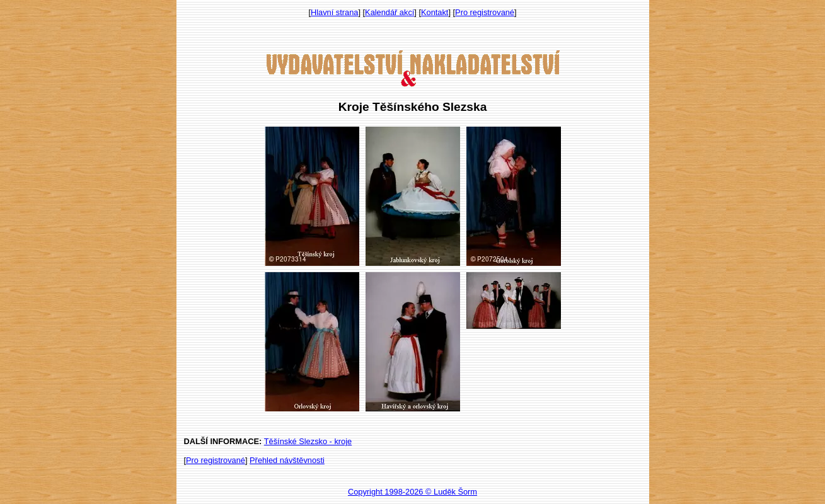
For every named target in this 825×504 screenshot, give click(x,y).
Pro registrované (485, 12)
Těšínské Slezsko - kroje (308, 441)
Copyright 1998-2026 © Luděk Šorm (412, 492)
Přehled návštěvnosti (287, 460)
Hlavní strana (334, 12)
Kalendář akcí (389, 12)
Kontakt (435, 12)
